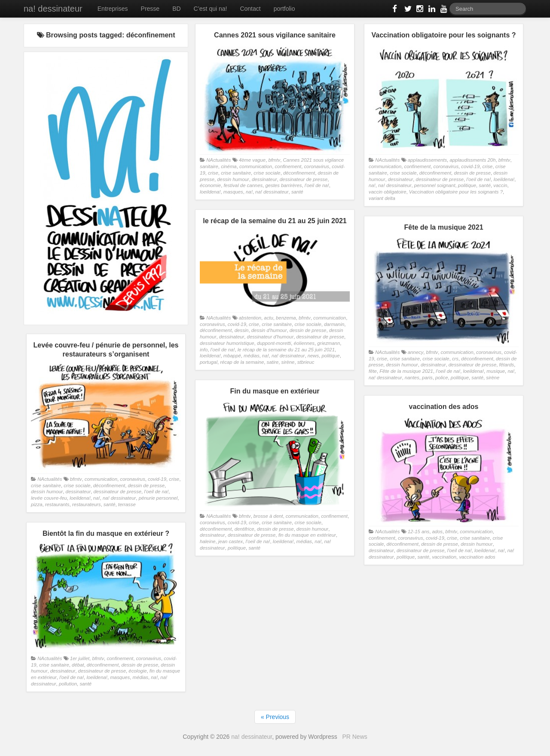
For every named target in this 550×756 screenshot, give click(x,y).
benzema (286, 318)
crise (213, 173)
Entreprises (113, 9)
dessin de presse (472, 173)
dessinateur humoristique (227, 343)
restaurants (57, 504)
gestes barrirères (283, 185)
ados (437, 532)
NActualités (218, 160)
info (204, 350)
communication (256, 166)
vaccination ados (477, 557)
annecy (416, 352)
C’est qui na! (211, 9)
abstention (250, 318)
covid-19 (470, 166)
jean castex (231, 541)
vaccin (500, 185)
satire (273, 362)
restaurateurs (87, 504)
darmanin (334, 324)
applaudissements (427, 160)
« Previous (275, 717)
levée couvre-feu (49, 498)
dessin (242, 330)
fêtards (507, 365)
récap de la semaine (242, 362)
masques (233, 192)
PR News (354, 737)
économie (210, 185)
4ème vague (252, 160)
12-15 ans (419, 532)
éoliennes (304, 343)
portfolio (284, 9)
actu (268, 318)
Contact (250, 9)
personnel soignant (435, 185)
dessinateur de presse (304, 179)
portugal (209, 362)
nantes (412, 378)
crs (455, 359)
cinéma (229, 166)
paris (427, 378)
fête (373, 371)
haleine (208, 541)
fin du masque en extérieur (307, 535)
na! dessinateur (53, 9)
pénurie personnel (158, 498)
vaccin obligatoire (388, 192)
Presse (150, 9)
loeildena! (210, 192)
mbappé (232, 356)
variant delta (382, 198)
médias (252, 356)
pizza (37, 504)
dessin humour (233, 179)
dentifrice (244, 529)
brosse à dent (268, 516)
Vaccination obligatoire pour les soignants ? (456, 192)
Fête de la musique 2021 (406, 371)
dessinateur (264, 179)
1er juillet (80, 658)
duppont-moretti (274, 343)
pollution (68, 684)
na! (249, 192)
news (313, 356)
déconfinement (299, 173)
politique (467, 185)
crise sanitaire (236, 173)
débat (78, 665)
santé (297, 192)
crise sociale (267, 173)
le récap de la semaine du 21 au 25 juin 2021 (286, 350)
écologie (137, 671)
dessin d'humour (269, 330)
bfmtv (274, 160)
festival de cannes (243, 185)
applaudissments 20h (472, 160)
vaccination (444, 557)
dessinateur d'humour (270, 337)
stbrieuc (306, 362)
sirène (288, 362)
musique (496, 371)
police (442, 378)
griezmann (328, 343)
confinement (288, 166)
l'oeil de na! (317, 185)
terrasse (127, 504)
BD (176, 9)
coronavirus (316, 166)
